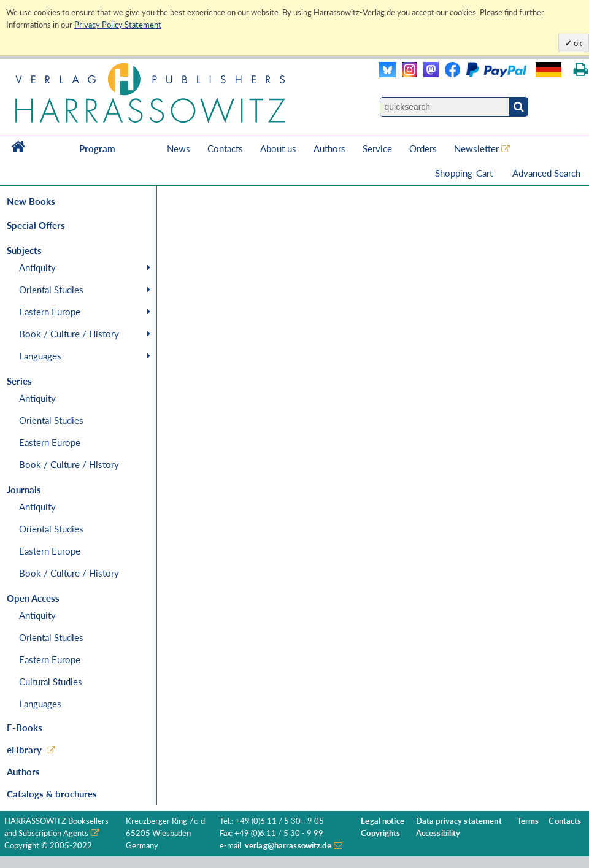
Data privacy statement (459, 821)
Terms (528, 821)
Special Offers (36, 225)
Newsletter (476, 148)
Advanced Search (546, 173)
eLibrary (24, 750)
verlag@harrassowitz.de (288, 846)
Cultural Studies (51, 682)
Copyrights (380, 833)
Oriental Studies (51, 290)
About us (278, 148)
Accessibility (438, 833)
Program (97, 148)
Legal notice (383, 821)
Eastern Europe (50, 312)
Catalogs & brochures (52, 794)
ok (577, 43)
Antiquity (37, 267)
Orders (423, 148)
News (179, 148)
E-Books (25, 728)
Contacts (225, 148)
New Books (31, 201)
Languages (40, 356)
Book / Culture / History (69, 334)
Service (377, 148)
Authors (329, 148)
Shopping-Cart (465, 173)
